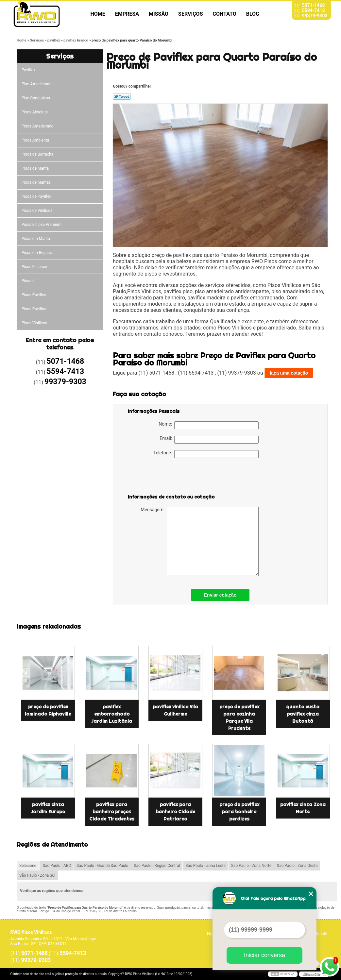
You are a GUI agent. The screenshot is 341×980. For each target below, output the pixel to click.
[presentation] (169, 477)
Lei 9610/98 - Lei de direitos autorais (110, 911)
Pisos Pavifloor (35, 309)
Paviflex (29, 70)
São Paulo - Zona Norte (251, 866)
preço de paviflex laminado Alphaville (48, 710)
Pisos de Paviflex (37, 196)
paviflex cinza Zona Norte (303, 808)
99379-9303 (315, 16)
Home (98, 14)
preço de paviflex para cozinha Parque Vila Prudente (239, 718)
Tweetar (122, 96)
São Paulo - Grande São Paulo (102, 866)
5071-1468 (314, 5)
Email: (209, 440)
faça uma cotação (289, 373)
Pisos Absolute (35, 112)
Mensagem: (200, 541)
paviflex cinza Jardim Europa (48, 808)
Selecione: (28, 866)
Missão (159, 14)
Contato (225, 14)
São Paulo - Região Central (157, 866)
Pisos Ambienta (36, 140)
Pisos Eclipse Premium (42, 225)
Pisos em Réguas (37, 253)
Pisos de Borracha (38, 154)
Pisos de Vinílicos (37, 211)
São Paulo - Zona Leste (205, 866)
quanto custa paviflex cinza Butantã (303, 714)
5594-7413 (314, 10)
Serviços (190, 14)
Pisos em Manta (36, 239)
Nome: (209, 425)
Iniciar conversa (264, 955)
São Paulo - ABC (57, 866)
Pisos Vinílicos (35, 323)
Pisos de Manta (36, 168)
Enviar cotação (220, 595)
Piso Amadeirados (38, 84)
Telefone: (206, 454)
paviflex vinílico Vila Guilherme (176, 710)
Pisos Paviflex (34, 295)
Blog (253, 14)
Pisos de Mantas (37, 182)
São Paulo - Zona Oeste (297, 866)
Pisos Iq (29, 281)
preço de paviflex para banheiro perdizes (239, 812)
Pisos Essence (35, 267)
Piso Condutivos (36, 98)
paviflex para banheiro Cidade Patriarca (175, 812)
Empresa (127, 14)
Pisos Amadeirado (38, 126)
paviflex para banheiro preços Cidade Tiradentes (112, 812)
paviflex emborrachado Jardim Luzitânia (112, 714)
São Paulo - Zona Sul (37, 875)
